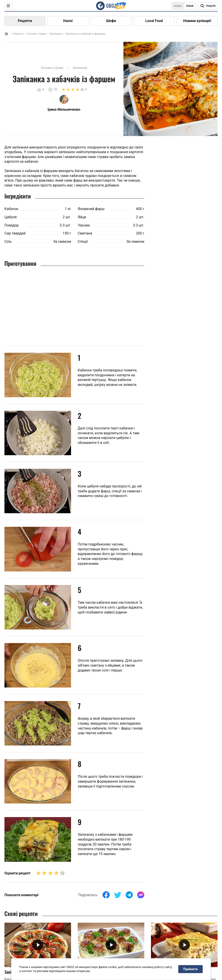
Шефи (111, 21)
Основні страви (37, 34)
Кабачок (11, 209)
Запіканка (56, 34)
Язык (190, 6)
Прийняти (190, 969)
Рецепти (25, 21)
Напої (68, 21)
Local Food (154, 21)
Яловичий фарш (91, 209)
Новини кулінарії (197, 21)
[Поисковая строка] (208, 6)
